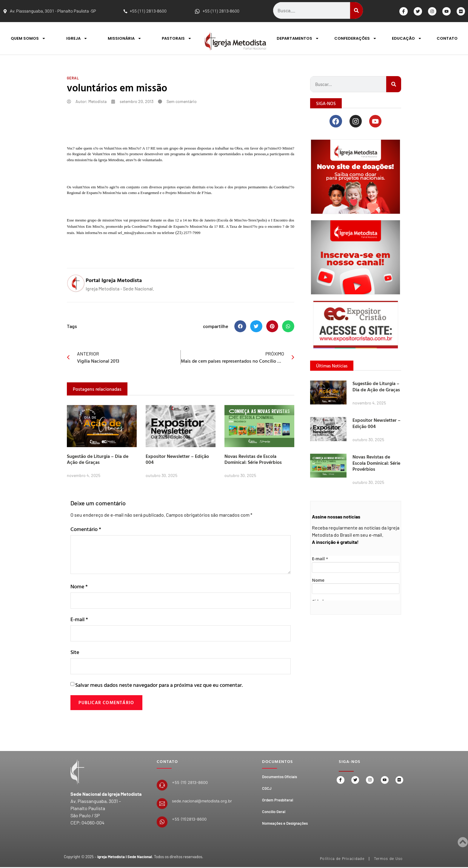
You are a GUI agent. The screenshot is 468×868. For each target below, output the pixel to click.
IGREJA (77, 38)
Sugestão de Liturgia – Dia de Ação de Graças (98, 459)
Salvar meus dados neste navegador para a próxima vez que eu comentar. (159, 686)
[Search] (357, 10)
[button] (240, 326)
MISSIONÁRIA (125, 38)
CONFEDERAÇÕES (355, 38)
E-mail (79, 620)
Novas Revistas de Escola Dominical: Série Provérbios (253, 459)
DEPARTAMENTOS (298, 38)
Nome (79, 586)
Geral (73, 78)
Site (75, 653)
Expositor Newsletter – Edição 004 (177, 459)
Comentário (86, 529)
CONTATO (447, 38)
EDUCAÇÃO (407, 38)
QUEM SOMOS (28, 38)
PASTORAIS (177, 38)
